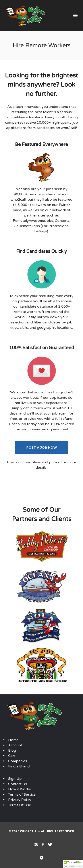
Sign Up (15, 779)
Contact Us (18, 784)
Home (13, 740)
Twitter (64, 205)
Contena (62, 221)
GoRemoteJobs (27, 226)
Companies (18, 761)
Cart (12, 756)
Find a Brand (19, 766)
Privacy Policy (20, 800)
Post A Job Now (42, 448)
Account (15, 745)
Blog (12, 751)
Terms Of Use (20, 805)
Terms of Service (22, 795)
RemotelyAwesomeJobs (33, 221)
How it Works (19, 789)
